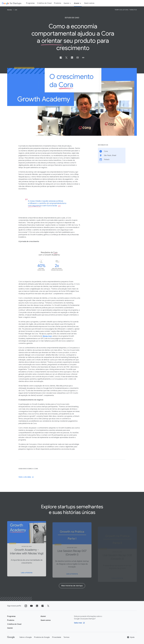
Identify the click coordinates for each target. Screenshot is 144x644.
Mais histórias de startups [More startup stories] (72, 586)
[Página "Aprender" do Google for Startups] (11, 616)
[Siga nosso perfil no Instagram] (26, 606)
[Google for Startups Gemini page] (10, 628)
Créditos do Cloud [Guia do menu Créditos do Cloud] (44, 3)
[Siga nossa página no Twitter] (48, 606)
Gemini (68, 3)
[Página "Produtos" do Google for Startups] (11, 620)
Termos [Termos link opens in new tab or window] (66, 637)
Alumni (78, 3)
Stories (10, 10)
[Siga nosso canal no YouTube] (31, 606)
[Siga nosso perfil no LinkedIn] (37, 606)
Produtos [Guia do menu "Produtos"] (58, 3)
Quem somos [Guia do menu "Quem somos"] (89, 3)
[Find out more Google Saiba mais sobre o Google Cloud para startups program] (79, 623)
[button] (83, 58)
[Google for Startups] (12, 3)
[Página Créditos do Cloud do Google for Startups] (14, 624)
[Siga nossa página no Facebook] (43, 606)
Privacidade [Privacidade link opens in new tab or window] (57, 637)
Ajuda (131, 637)
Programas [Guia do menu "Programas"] (30, 3)
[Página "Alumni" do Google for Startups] (43, 616)
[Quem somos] (46, 620)
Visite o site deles (26, 477)
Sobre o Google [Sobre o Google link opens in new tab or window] (26, 637)
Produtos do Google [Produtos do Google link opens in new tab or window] (42, 637)
